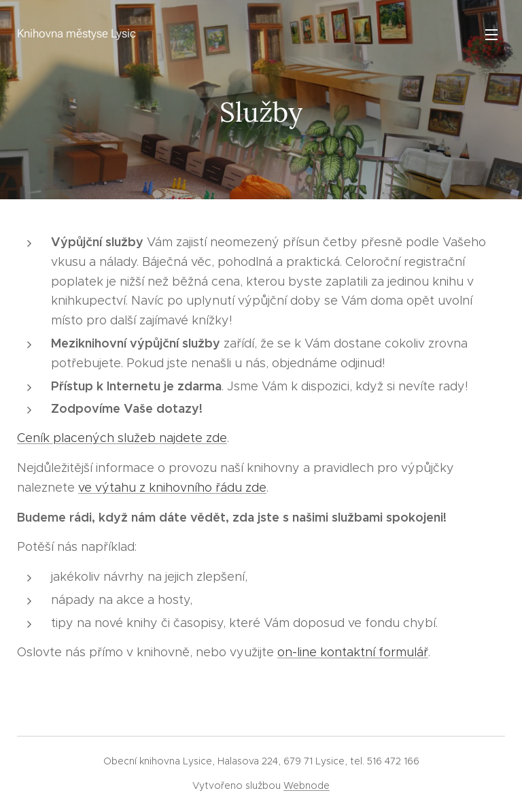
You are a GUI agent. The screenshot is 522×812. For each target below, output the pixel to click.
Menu (491, 35)
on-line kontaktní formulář (353, 652)
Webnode (307, 785)
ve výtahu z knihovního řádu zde (172, 488)
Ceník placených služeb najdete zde (122, 438)
